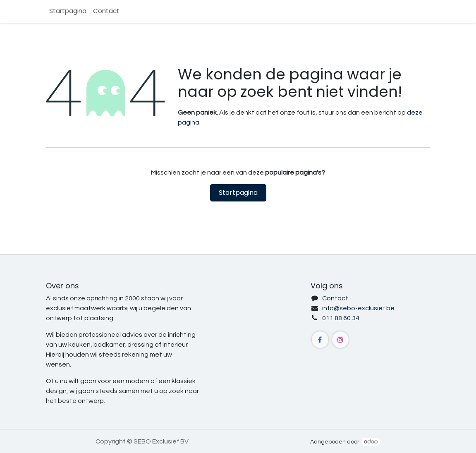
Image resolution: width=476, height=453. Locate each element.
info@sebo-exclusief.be (358, 308)
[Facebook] (320, 340)
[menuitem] (68, 11)
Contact (335, 298)
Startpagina (238, 193)
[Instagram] (340, 340)
